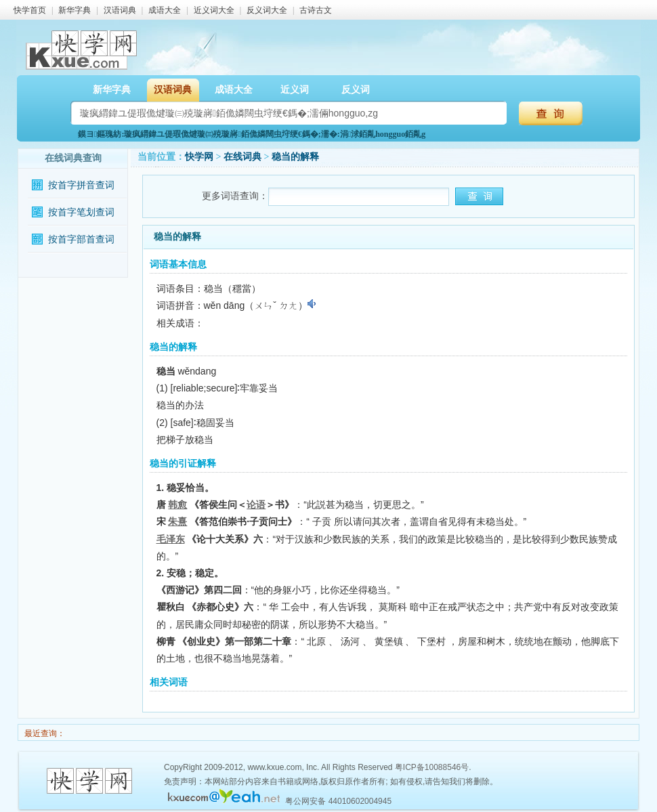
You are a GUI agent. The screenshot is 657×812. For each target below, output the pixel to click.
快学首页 (30, 10)
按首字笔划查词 (81, 212)
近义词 (295, 90)
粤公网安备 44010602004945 (338, 801)
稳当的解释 (295, 157)
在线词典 (242, 157)
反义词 (356, 90)
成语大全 (165, 10)
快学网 (199, 157)
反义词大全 (267, 10)
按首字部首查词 (81, 239)
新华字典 (75, 10)
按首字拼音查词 (81, 185)
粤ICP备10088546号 (432, 767)
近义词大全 (214, 10)
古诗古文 (316, 10)
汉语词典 (120, 10)
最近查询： (44, 733)
